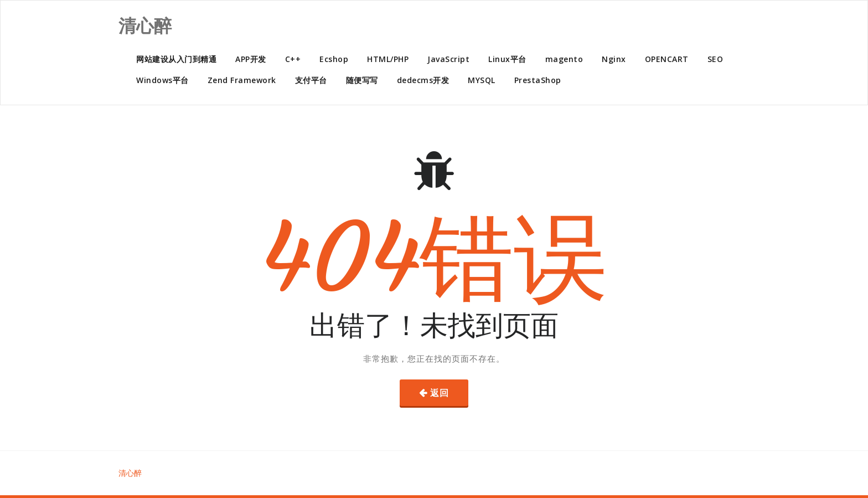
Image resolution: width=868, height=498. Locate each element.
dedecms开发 (423, 80)
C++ (293, 59)
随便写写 (362, 80)
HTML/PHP (388, 59)
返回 (440, 393)
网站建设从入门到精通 (176, 59)
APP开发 (251, 59)
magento (564, 59)
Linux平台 (507, 59)
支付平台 (311, 80)
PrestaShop (538, 80)
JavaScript (448, 59)
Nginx (614, 59)
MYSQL (482, 80)
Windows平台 (162, 80)
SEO (715, 59)
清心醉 (130, 473)
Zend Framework (242, 80)
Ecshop (334, 59)
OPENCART (667, 59)
